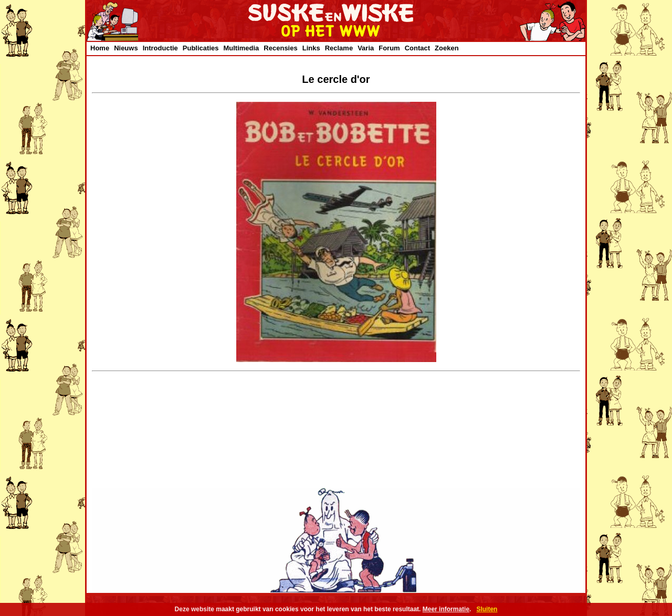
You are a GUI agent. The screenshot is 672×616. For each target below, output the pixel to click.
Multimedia (241, 48)
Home (100, 48)
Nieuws (126, 48)
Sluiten (487, 609)
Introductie (160, 48)
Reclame (339, 48)
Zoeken (447, 48)
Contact (417, 48)
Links (311, 48)
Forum (389, 48)
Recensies (280, 48)
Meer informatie (446, 609)
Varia (366, 48)
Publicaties (201, 48)
